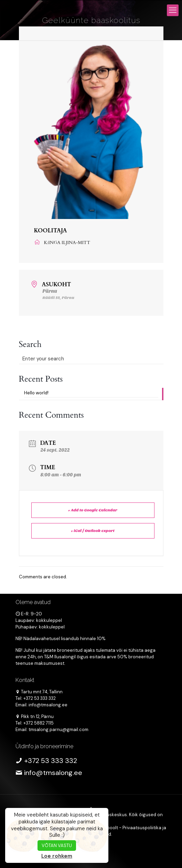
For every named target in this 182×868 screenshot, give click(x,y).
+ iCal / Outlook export (93, 531)
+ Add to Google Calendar (93, 510)
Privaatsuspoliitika (142, 828)
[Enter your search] (91, 359)
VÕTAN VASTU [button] (57, 846)
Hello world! (36, 393)
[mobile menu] (173, 10)
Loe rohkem (57, 856)
